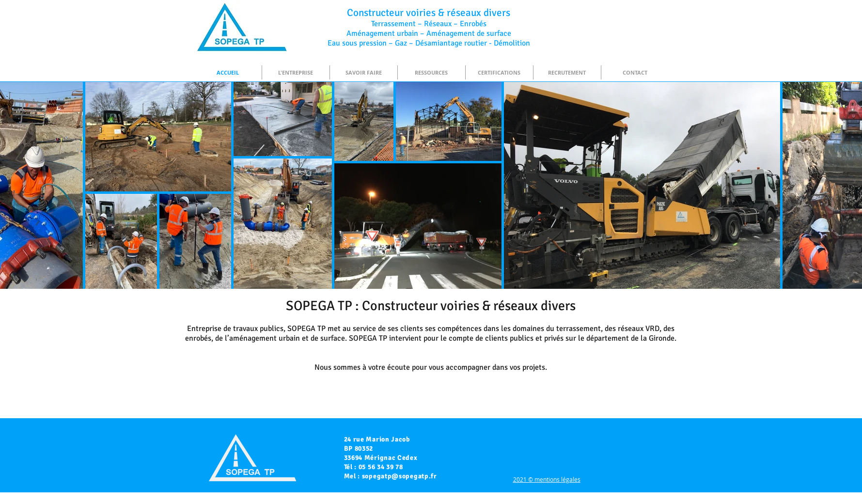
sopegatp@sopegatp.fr (400, 476)
